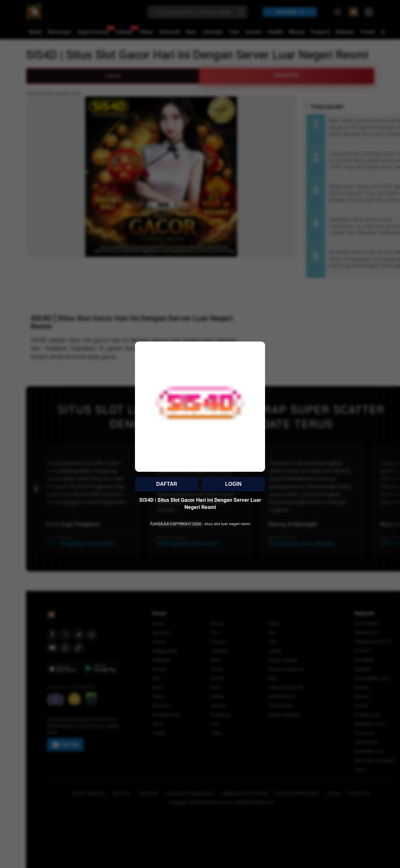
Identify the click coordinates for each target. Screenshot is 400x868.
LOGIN (233, 484)
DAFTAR (167, 484)
